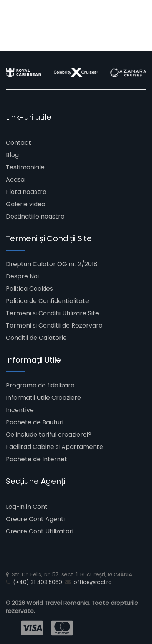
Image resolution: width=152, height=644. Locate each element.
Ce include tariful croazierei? (49, 435)
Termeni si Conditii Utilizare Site (52, 313)
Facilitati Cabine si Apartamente (55, 447)
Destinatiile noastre (35, 216)
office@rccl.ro (93, 582)
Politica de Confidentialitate (47, 301)
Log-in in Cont (27, 507)
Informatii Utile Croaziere (43, 398)
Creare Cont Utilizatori (40, 531)
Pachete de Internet (36, 459)
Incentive (20, 410)
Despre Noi (22, 276)
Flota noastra (26, 192)
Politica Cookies (29, 289)
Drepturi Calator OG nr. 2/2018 (52, 264)
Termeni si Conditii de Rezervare (54, 325)
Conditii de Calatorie (36, 338)
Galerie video (26, 204)
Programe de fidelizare (40, 385)
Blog (12, 155)
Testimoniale (25, 167)
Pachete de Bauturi (35, 422)
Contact (18, 143)
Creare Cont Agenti (35, 519)
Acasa (15, 180)
